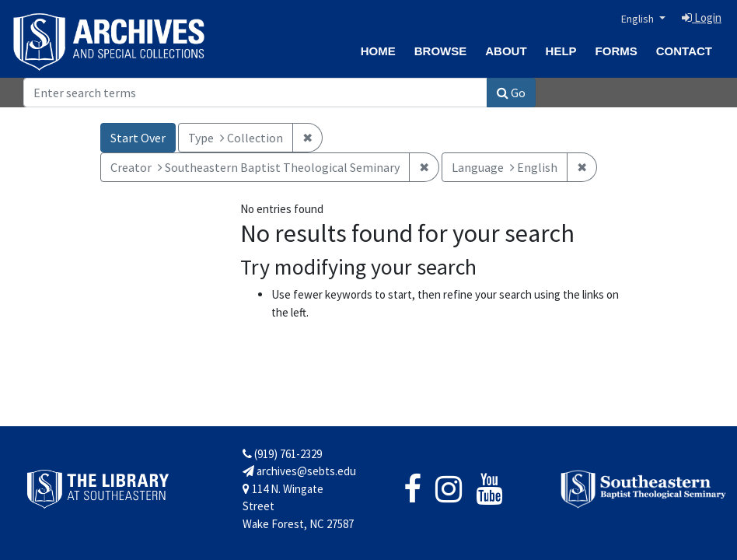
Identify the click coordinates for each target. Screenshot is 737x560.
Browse (441, 51)
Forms (616, 51)
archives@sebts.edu (299, 471)
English (639, 19)
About (506, 51)
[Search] (255, 93)
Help (561, 51)
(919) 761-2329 (282, 454)
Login (702, 17)
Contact (684, 51)
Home (378, 51)
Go (511, 93)
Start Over (138, 138)
